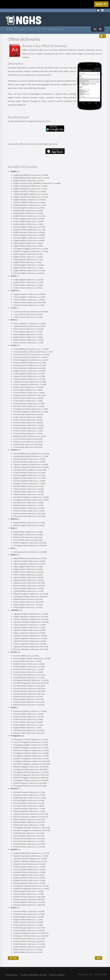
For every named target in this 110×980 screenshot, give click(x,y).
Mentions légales (57, 975)
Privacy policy (12, 975)
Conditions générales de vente (34, 975)
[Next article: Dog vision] (99, 958)
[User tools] (103, 36)
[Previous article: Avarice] (13, 958)
